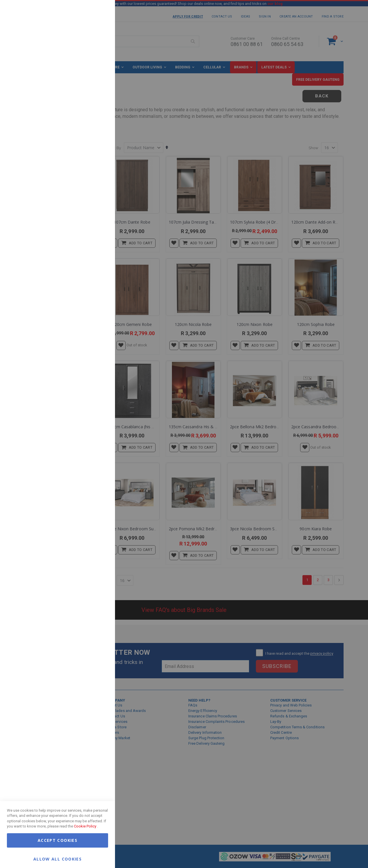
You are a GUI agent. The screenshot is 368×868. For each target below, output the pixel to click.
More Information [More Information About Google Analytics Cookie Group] (92, 174)
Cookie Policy (85, 826)
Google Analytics (99, 144)
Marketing (99, 72)
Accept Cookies (57, 840)
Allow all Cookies (57, 859)
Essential (99, 11)
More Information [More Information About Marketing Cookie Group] (92, 119)
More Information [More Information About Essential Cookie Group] (92, 47)
